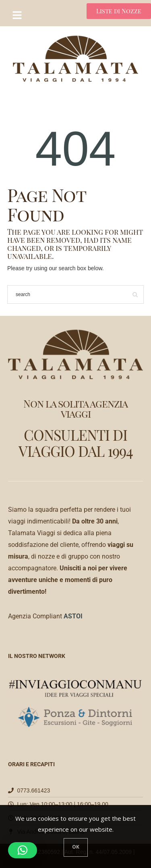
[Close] (76, 847)
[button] (23, 850)
